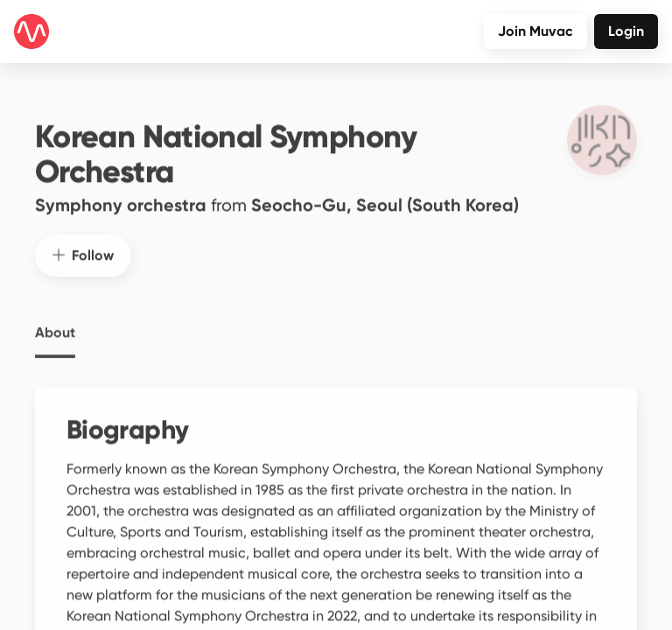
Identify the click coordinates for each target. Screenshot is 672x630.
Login (626, 31)
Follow (83, 245)
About (55, 322)
